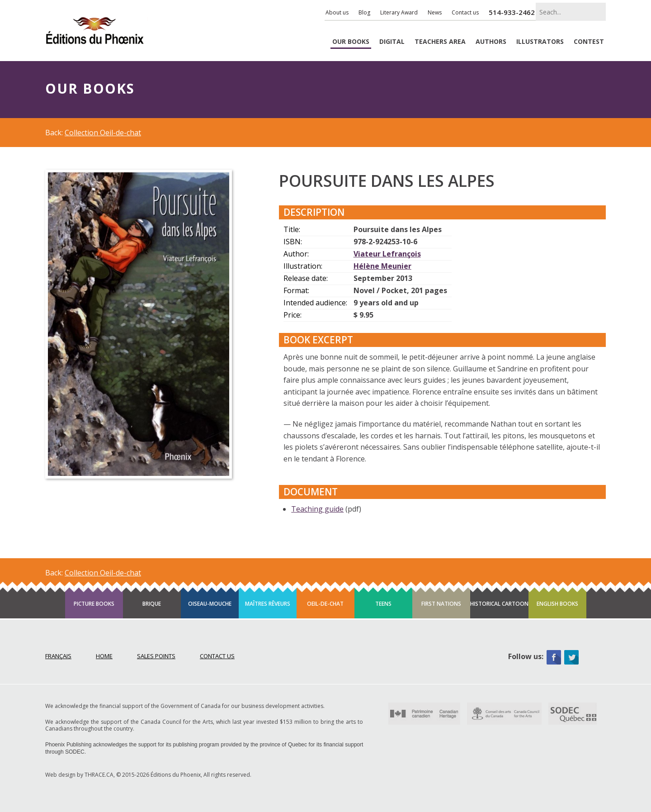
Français (58, 656)
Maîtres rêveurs (268, 604)
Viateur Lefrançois (387, 254)
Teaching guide (317, 509)
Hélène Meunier (382, 266)
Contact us (465, 12)
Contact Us (217, 656)
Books (351, 42)
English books (557, 604)
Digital (392, 42)
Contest (589, 42)
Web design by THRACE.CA (79, 775)
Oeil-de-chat (325, 604)
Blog (364, 12)
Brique (152, 604)
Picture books (94, 604)
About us (337, 12)
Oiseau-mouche (210, 604)
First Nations (441, 604)
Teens (383, 604)
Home (104, 656)
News (435, 12)
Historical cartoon (499, 604)
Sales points (156, 656)
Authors (491, 42)
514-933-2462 (512, 12)
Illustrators (540, 42)
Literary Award (399, 12)
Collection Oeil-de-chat (103, 133)
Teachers (440, 42)
